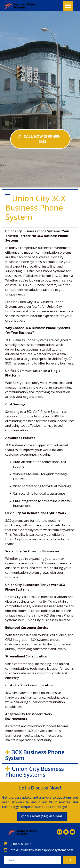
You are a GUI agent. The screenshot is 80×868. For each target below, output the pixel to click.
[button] (68, 6)
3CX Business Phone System (35, 755)
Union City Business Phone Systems (35, 772)
